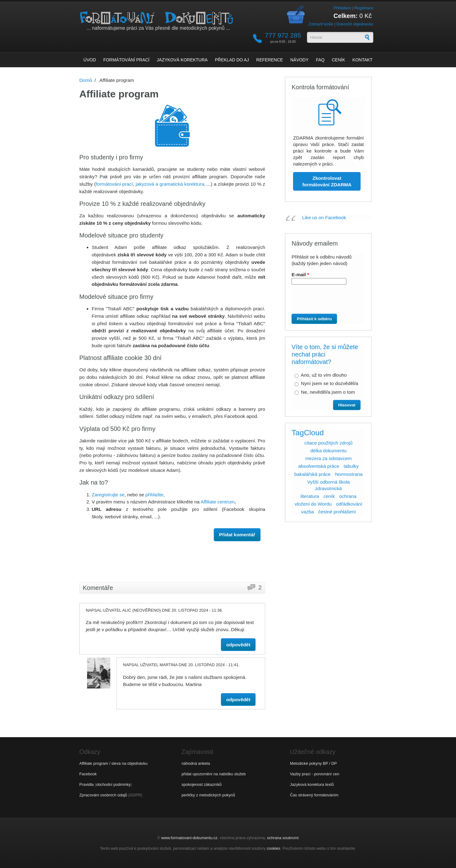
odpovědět (238, 645)
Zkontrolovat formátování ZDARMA (327, 181)
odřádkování (349, 504)
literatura (310, 496)
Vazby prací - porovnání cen (315, 774)
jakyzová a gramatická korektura (170, 184)
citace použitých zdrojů (329, 443)
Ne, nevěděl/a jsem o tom (328, 392)
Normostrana (349, 474)
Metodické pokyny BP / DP (313, 763)
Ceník (338, 60)
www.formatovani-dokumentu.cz (189, 838)
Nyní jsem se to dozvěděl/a (330, 383)
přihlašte (154, 495)
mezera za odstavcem (328, 458)
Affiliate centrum (218, 502)
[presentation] (326, 302)
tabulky (351, 466)
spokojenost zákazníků (202, 784)
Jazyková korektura (182, 60)
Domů (86, 80)
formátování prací (114, 184)
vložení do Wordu (313, 504)
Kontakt (363, 60)
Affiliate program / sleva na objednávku (113, 763)
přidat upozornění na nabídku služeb (214, 774)
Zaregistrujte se (108, 495)
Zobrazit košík (321, 24)
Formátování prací (126, 60)
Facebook (88, 774)
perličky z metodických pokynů (208, 795)
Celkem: (346, 16)
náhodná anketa (196, 763)
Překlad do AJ (232, 60)
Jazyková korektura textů (312, 784)
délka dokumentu (329, 451)
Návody (299, 60)
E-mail (300, 275)
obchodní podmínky (113, 784)
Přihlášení (342, 8)
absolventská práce (319, 466)
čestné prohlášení (337, 512)
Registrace (364, 8)
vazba (307, 512)
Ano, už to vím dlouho (324, 375)
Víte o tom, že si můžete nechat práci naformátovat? (325, 354)
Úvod (90, 60)
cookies (273, 848)
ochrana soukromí (283, 838)
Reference (270, 60)
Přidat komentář (237, 535)
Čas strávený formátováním (314, 795)
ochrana (348, 496)
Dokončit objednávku (355, 24)
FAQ (320, 60)
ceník (329, 496)
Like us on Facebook (324, 217)
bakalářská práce (312, 474)
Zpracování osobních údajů (103, 795)
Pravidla (86, 784)
